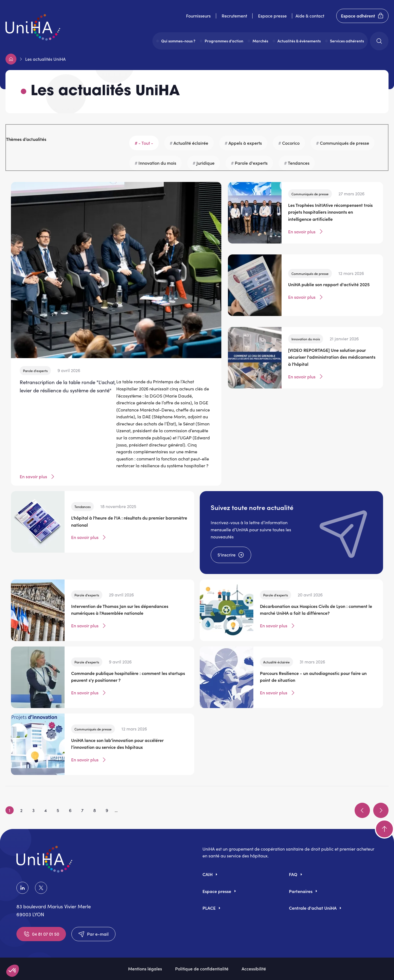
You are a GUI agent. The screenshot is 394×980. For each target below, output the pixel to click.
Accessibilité (254, 969)
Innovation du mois (157, 163)
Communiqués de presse (344, 143)
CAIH (208, 874)
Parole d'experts (251, 163)
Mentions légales (145, 969)
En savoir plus (38, 477)
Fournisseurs (198, 16)
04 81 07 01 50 (41, 934)
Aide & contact (310, 16)
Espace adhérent (362, 16)
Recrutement (234, 16)
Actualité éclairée (191, 143)
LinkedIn (22, 888)
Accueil (11, 59)
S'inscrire (231, 555)
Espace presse (272, 16)
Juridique (205, 163)
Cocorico (291, 143)
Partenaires (301, 891)
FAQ (293, 874)
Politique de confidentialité (202, 969)
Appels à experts (245, 143)
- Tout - (146, 143)
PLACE (209, 908)
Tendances (299, 163)
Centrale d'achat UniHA (313, 908)
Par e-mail (93, 934)
